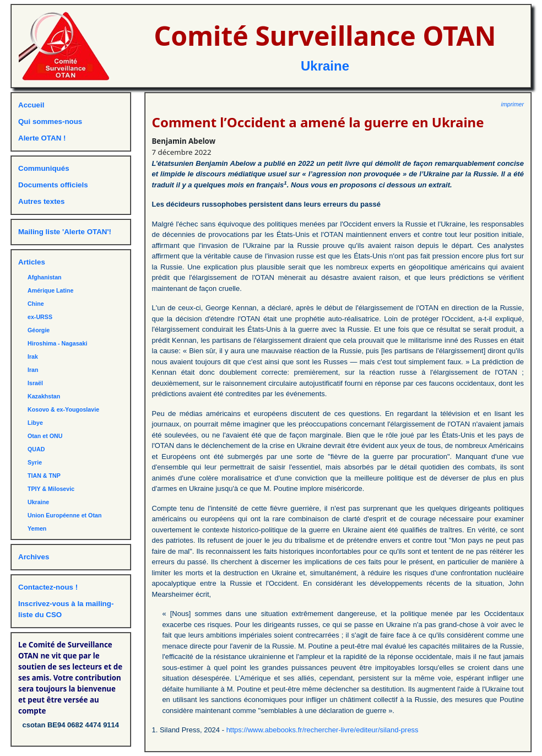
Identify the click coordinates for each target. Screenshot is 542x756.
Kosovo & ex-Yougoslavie (63, 409)
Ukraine (325, 66)
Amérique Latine (51, 290)
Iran (33, 370)
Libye (35, 423)
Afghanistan (45, 277)
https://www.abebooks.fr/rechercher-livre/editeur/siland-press (323, 730)
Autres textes (41, 201)
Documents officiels (53, 185)
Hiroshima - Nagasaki (57, 343)
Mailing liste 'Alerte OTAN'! (65, 232)
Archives (34, 557)
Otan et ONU (45, 436)
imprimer (513, 104)
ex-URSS (40, 317)
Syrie (35, 462)
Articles (32, 262)
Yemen (37, 528)
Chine (36, 304)
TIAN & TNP (44, 476)
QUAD (36, 449)
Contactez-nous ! (48, 587)
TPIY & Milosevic (51, 489)
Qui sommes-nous (50, 121)
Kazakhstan (44, 396)
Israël (35, 383)
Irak (33, 357)
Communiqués (44, 168)
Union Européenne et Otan (64, 515)
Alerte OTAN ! (42, 138)
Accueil (31, 105)
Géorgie (39, 330)
